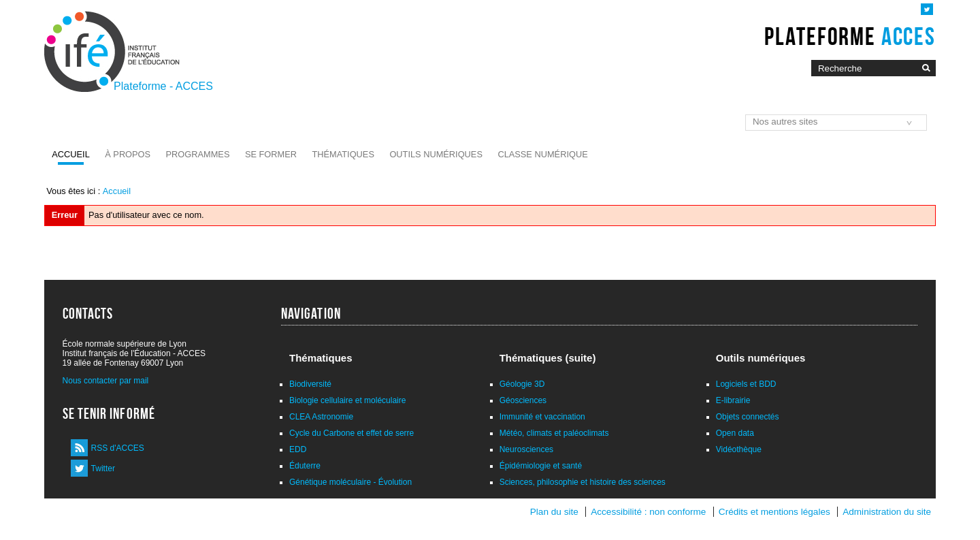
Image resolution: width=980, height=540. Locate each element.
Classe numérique (542, 154)
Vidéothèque (739, 449)
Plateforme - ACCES (163, 86)
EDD (298, 449)
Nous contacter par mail (106, 381)
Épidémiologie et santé (541, 466)
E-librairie (733, 400)
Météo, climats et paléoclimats (554, 433)
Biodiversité (310, 384)
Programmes (198, 154)
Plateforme (850, 36)
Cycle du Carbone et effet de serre (352, 433)
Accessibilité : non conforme (648, 512)
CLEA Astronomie (321, 417)
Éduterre (305, 466)
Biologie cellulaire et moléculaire (347, 400)
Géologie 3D (522, 384)
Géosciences (523, 400)
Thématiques (343, 154)
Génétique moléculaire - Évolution (350, 482)
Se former (271, 154)
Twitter (103, 468)
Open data (735, 433)
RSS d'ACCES (118, 448)
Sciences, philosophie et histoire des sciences (583, 482)
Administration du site (887, 512)
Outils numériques (436, 154)
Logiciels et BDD (746, 384)
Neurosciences (526, 449)
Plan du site (554, 512)
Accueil (70, 154)
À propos (128, 154)
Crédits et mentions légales (774, 512)
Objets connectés (748, 417)
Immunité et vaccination (542, 417)
